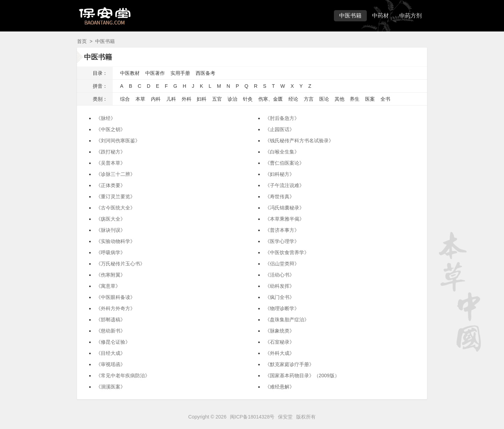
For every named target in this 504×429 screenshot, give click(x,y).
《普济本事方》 (282, 230)
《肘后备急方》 (282, 118)
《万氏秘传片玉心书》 (120, 264)
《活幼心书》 (280, 275)
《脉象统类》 (280, 331)
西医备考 (205, 73)
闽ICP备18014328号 (252, 417)
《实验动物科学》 (115, 241)
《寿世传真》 (280, 196)
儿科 (171, 99)
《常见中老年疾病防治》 (123, 376)
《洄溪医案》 (111, 387)
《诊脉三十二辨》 (115, 174)
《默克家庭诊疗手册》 (289, 364)
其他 (339, 99)
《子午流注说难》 (285, 185)
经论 (293, 99)
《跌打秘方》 (111, 152)
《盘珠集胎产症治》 (287, 320)
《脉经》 (106, 118)
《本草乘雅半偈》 (285, 219)
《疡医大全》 (111, 219)
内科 (156, 99)
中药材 (380, 16)
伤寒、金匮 (271, 99)
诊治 (232, 99)
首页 (82, 41)
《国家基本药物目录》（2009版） (302, 376)
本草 (140, 99)
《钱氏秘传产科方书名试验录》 (299, 141)
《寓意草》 (108, 286)
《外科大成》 (280, 353)
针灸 (248, 99)
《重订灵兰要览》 (115, 196)
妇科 (202, 99)
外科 (187, 99)
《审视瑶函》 (111, 364)
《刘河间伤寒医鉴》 (118, 141)
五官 (217, 99)
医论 (324, 99)
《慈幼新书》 (111, 331)
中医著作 (155, 73)
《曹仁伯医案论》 (285, 163)
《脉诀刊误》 (111, 230)
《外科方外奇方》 (115, 308)
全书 (385, 99)
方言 (309, 99)
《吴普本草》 (111, 163)
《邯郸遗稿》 (111, 320)
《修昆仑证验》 (113, 342)
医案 (370, 99)
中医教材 (130, 73)
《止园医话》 (280, 129)
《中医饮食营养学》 (287, 252)
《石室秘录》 (280, 342)
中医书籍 (350, 16)
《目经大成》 (111, 353)
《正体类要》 (111, 185)
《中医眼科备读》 (115, 297)
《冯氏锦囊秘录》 (285, 208)
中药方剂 (411, 16)
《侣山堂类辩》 (282, 264)
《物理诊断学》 (282, 308)
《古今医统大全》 (115, 208)
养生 (355, 99)
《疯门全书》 (280, 297)
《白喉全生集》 (282, 152)
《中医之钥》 (111, 129)
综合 (125, 99)
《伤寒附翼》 (111, 275)
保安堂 (285, 417)
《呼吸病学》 (111, 252)
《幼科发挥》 (280, 286)
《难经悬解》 (280, 387)
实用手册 (180, 73)
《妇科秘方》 (280, 174)
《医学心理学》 (282, 241)
